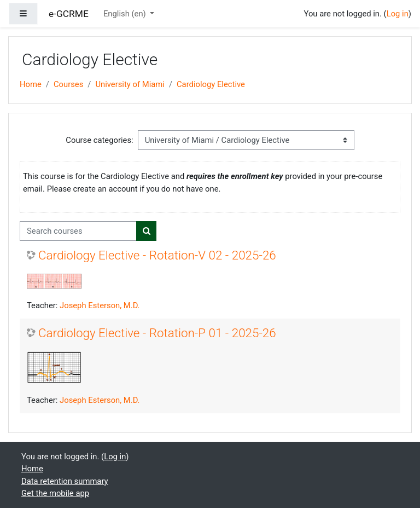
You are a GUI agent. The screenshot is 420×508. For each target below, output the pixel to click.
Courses (68, 84)
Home (31, 84)
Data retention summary (65, 481)
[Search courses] (78, 231)
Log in (398, 14)
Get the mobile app (55, 493)
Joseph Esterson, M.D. (100, 305)
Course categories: (99, 140)
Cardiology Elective (211, 84)
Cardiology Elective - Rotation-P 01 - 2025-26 (157, 333)
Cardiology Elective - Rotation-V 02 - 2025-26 (157, 255)
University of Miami (130, 84)
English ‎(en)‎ (126, 14)
